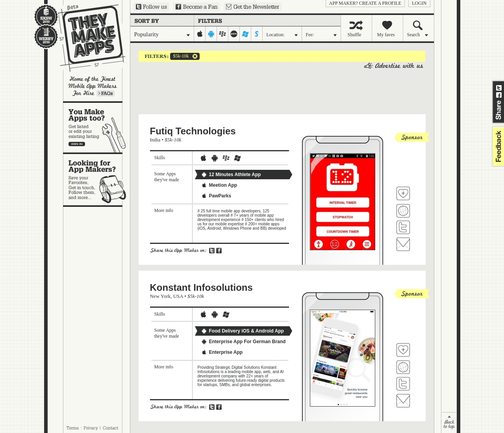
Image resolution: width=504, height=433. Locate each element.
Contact (111, 428)
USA (178, 296)
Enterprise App (222, 352)
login (419, 3)
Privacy (91, 428)
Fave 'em (403, 193)
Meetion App (219, 185)
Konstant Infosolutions (201, 287)
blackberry (223, 34)
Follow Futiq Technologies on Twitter (403, 227)
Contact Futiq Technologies (403, 244)
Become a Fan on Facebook (196, 7)
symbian (257, 34)
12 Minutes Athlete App (231, 175)
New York (160, 296)
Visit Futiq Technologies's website (403, 211)
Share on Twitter (499, 88)
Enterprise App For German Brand (244, 342)
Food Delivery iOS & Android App (243, 331)
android (211, 34)
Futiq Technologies (193, 131)
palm (234, 34)
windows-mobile (246, 34)
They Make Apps (86, 38)
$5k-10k (180, 56)
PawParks (216, 196)
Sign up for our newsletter (253, 7)
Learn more (106, 93)
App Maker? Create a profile (365, 3)
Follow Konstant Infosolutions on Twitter (403, 384)
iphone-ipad (200, 34)
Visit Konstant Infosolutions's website (403, 367)
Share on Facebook (499, 95)
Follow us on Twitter (151, 7)
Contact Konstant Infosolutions (403, 401)
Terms (72, 428)
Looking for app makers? (97, 180)
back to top (449, 423)
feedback (497, 146)
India (155, 140)
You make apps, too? (97, 128)
